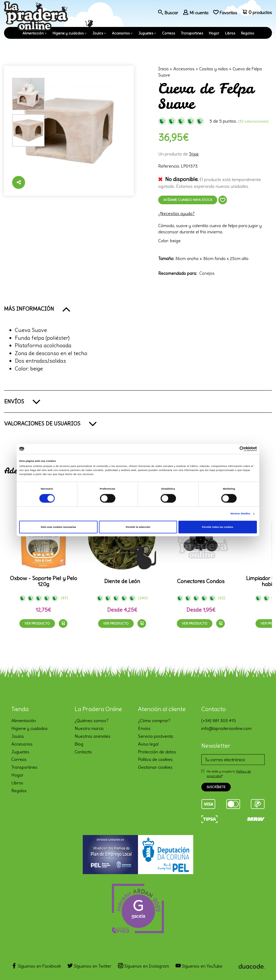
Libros (230, 33)
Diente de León (122, 581)
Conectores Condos (201, 581)
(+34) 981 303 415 (219, 721)
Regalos (247, 33)
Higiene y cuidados (68, 33)
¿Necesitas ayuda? (176, 213)
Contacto (83, 752)
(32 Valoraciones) (253, 121)
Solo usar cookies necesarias (58, 527)
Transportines (192, 33)
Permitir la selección (138, 527)
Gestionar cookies (155, 767)
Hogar (214, 33)
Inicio (163, 69)
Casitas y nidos (214, 69)
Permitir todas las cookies (218, 527)
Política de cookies (155, 759)
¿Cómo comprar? (154, 721)
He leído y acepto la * (229, 774)
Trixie (194, 154)
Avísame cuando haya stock (188, 200)
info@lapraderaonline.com (226, 728)
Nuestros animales (93, 736)
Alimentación (33, 33)
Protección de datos (157, 752)
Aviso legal (148, 744)
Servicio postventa (156, 736)
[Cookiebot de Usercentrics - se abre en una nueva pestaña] (233, 449)
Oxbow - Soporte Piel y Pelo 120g (44, 581)
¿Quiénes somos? (92, 721)
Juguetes (146, 33)
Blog (79, 744)
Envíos (144, 728)
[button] (138, 309)
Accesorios (121, 33)
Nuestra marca (89, 728)
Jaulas (98, 33)
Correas (168, 33)
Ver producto (37, 623)
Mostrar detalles (240, 514)
